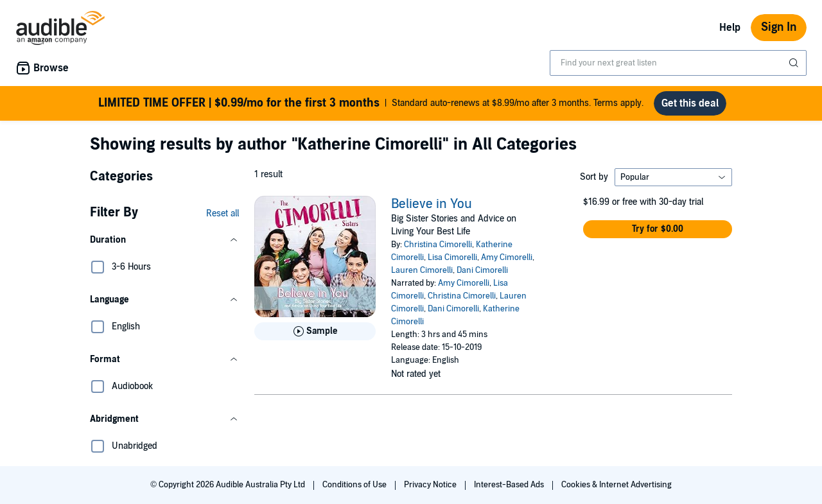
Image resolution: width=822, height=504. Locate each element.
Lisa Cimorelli (452, 257)
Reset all (223, 213)
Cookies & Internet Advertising (616, 485)
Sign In (779, 27)
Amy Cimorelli (507, 257)
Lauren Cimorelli (422, 270)
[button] (164, 240)
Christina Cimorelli (438, 245)
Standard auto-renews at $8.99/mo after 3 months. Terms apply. (371, 103)
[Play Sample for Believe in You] (315, 331)
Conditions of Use (355, 485)
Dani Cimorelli (482, 270)
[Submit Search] (795, 63)
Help (730, 28)
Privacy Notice (431, 485)
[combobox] (678, 63)
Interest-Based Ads (510, 485)
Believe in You (432, 204)
